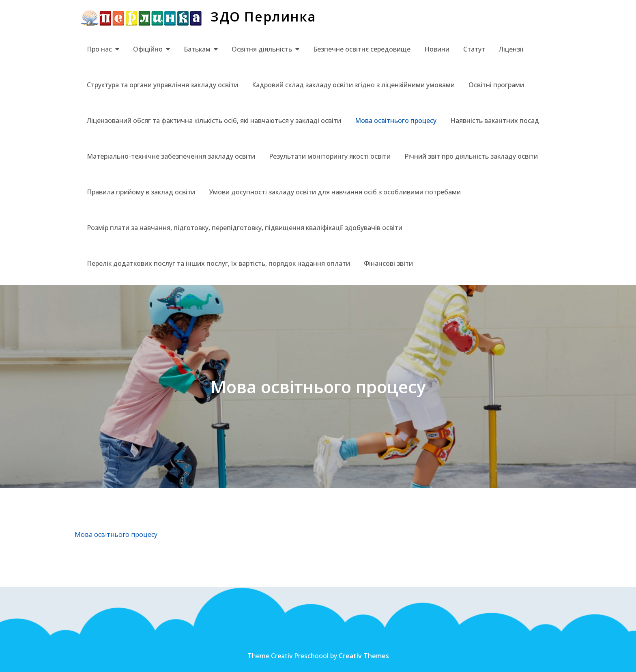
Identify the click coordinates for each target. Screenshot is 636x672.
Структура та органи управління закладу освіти (162, 85)
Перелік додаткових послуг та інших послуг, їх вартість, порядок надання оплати (218, 263)
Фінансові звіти (388, 263)
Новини (437, 49)
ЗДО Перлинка (263, 16)
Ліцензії (511, 49)
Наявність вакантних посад (495, 121)
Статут (474, 49)
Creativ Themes (364, 656)
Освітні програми (496, 85)
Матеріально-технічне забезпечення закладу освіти (171, 156)
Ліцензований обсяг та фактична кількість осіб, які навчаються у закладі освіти (214, 121)
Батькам (197, 49)
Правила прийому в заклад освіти (141, 192)
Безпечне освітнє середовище (362, 49)
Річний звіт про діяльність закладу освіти (471, 156)
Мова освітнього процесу (396, 121)
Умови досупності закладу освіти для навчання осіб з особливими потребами (335, 192)
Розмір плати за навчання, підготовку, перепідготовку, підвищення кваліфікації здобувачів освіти (245, 228)
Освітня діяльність (262, 49)
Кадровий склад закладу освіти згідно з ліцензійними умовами (353, 85)
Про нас (99, 49)
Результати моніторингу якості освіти (330, 156)
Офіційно (148, 49)
